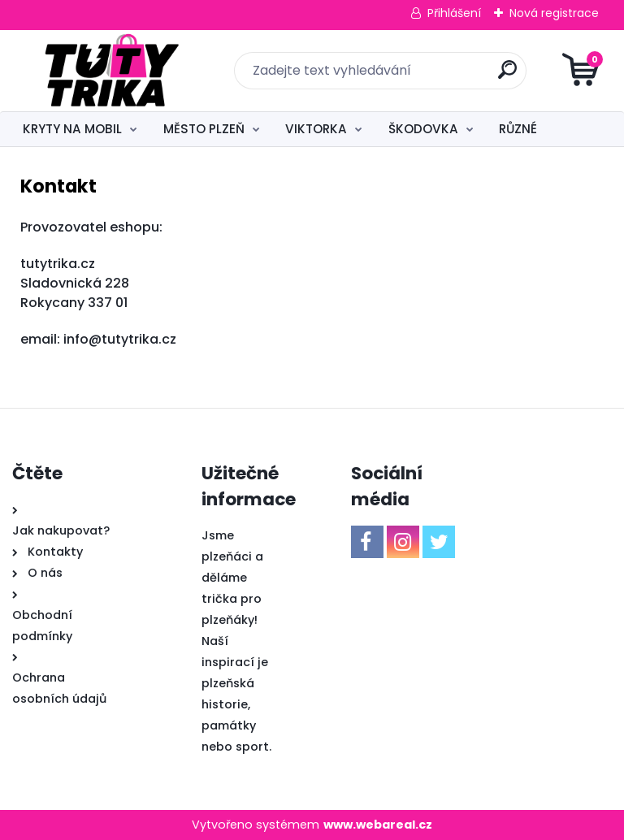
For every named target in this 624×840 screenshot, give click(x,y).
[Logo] (112, 71)
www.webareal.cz (378, 825)
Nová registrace (554, 13)
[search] (507, 76)
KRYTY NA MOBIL (72, 129)
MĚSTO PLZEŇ (204, 129)
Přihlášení (454, 13)
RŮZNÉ (518, 129)
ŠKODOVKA (423, 129)
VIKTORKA (316, 129)
